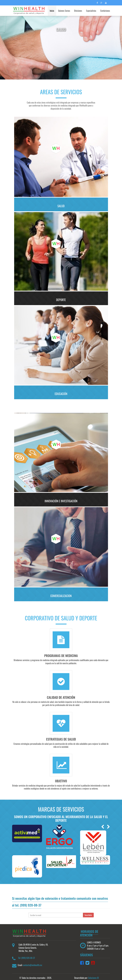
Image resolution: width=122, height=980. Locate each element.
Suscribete (88, 911)
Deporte (61, 299)
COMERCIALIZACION (61, 593)
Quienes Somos (64, 11)
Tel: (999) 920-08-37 (27, 954)
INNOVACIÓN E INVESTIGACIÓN (61, 499)
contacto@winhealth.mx (33, 962)
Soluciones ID (93, 974)
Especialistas (91, 11)
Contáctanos (105, 11)
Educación (61, 392)
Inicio (52, 11)
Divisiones (78, 11)
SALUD (61, 206)
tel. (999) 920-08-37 (28, 901)
